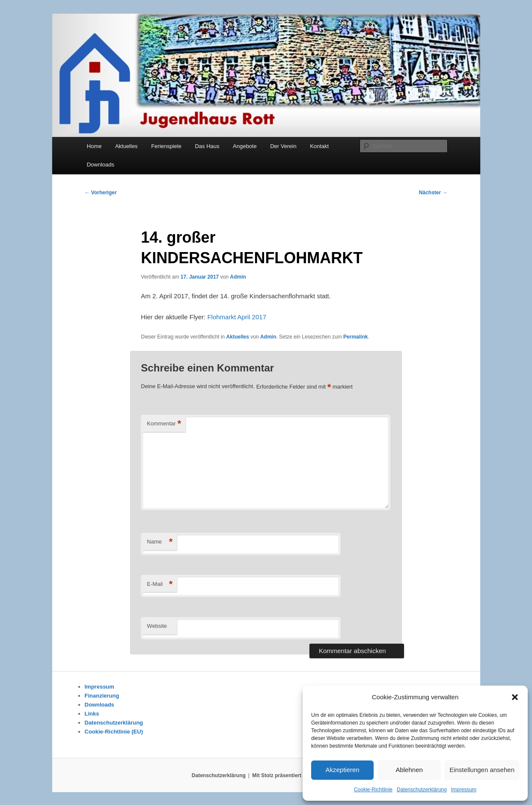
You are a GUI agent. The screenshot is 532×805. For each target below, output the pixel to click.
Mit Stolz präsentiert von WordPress (296, 775)
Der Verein (283, 146)
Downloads (101, 165)
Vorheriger (101, 193)
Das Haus (207, 146)
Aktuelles (126, 146)
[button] (515, 697)
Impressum (464, 790)
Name (160, 542)
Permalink (355, 337)
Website (157, 626)
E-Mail (160, 584)
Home (94, 146)
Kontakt (319, 146)
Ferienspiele (166, 146)
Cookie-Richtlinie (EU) (114, 732)
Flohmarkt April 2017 (237, 317)
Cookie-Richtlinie (373, 790)
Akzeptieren (342, 770)
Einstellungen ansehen (482, 770)
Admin (238, 277)
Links (92, 714)
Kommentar (164, 424)
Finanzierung (102, 696)
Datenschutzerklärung (422, 790)
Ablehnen (409, 770)
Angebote (245, 146)
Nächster (433, 193)
